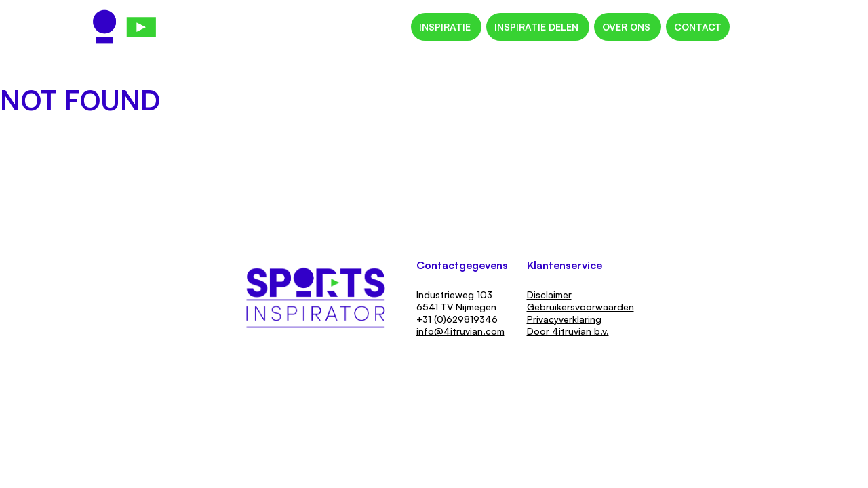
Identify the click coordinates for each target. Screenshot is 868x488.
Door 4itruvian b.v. (568, 331)
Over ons (628, 27)
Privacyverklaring (564, 319)
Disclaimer (549, 294)
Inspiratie (446, 27)
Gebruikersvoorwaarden (580, 307)
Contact (698, 27)
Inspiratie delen (538, 27)
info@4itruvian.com (460, 331)
